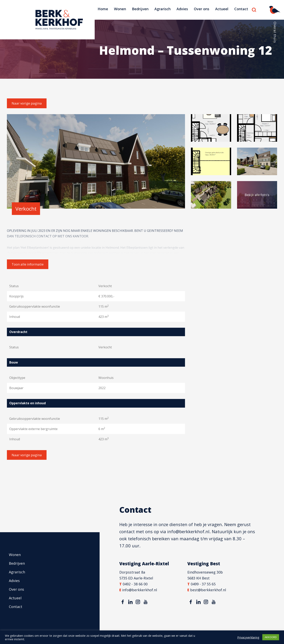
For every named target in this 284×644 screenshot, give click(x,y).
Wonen (120, 9)
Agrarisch (163, 9)
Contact (241, 9)
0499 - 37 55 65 (203, 584)
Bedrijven (140, 9)
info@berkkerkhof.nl (188, 531)
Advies (182, 9)
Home (103, 9)
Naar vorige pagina (27, 103)
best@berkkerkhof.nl (208, 590)
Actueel (222, 9)
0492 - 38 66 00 (135, 584)
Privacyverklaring (248, 637)
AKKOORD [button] (271, 637)
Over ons (202, 9)
